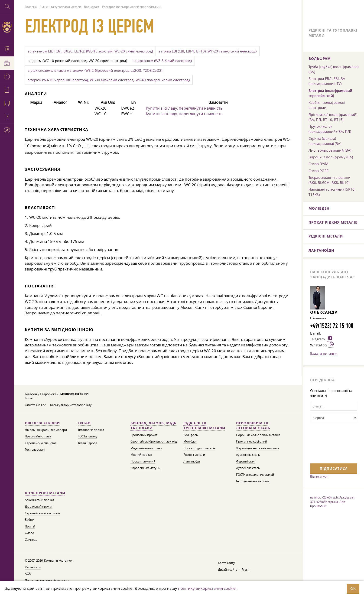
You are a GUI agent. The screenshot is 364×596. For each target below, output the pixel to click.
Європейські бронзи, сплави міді (154, 441)
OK (353, 588)
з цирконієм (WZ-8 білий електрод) (162, 61)
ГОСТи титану (88, 436)
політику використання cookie (207, 588)
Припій (30, 526)
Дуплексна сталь (248, 468)
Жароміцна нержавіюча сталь (258, 448)
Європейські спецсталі (41, 443)
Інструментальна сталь (253, 481)
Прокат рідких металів (199, 448)
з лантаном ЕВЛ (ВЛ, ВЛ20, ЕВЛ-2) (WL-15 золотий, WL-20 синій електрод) (90, 51)
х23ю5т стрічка (327, 502)
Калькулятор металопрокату (71, 405)
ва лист (315, 497)
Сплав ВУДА (318, 164)
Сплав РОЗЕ (318, 171)
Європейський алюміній (42, 513)
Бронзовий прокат (144, 435)
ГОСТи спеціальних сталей (255, 475)
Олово (29, 533)
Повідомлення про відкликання (47, 581)
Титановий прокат (91, 430)
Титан (84, 423)
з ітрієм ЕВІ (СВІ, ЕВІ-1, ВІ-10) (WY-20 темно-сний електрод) (208, 51)
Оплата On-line (35, 405)
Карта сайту (226, 563)
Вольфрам (191, 435)
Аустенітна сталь (248, 455)
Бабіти (29, 520)
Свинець (31, 540)
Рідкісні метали (194, 455)
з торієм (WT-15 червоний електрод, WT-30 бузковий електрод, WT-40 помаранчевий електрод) (109, 80)
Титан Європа (88, 443)
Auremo (7, 27)
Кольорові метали (45, 493)
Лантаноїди (192, 461)
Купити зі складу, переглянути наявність (184, 108)
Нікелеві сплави (42, 423)
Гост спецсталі (35, 450)
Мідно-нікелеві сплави (146, 448)
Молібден (190, 441)
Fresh (245, 570)
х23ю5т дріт (330, 497)
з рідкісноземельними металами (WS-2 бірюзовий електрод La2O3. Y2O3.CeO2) (95, 70)
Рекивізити (33, 567)
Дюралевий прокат (39, 506)
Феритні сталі (246, 461)
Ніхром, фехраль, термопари (46, 430)
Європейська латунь (145, 468)
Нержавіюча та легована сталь (253, 425)
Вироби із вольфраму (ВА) (331, 157)
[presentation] (329, 442)
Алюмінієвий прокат (39, 500)
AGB (28, 574)
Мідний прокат (141, 455)
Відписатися (319, 476)
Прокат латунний (143, 461)
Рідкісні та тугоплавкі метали (204, 425)
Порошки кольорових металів (258, 435)
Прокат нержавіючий (252, 441)
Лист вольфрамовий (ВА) (330, 150)
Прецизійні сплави (38, 436)
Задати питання (324, 353)
